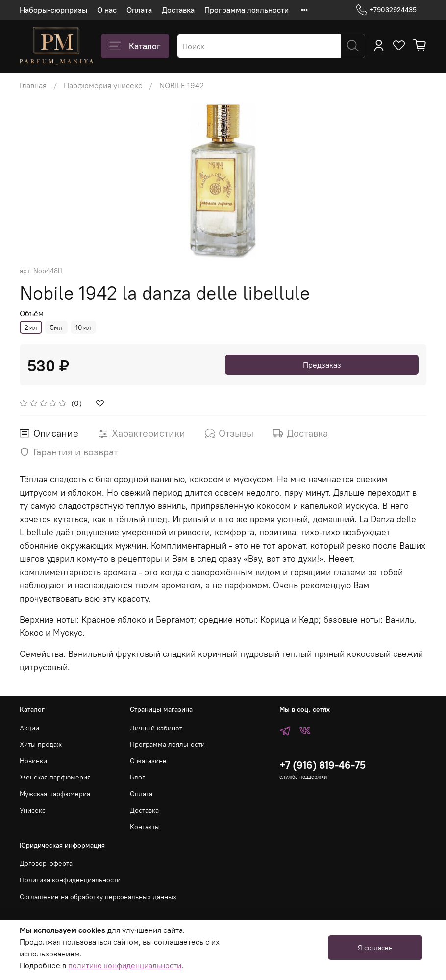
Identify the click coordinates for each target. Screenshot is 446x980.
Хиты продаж (41, 744)
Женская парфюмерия (55, 777)
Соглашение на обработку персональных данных (98, 897)
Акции (29, 728)
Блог (137, 777)
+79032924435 (386, 10)
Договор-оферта (46, 863)
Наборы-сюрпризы (53, 10)
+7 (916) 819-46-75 (322, 765)
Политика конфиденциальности (70, 880)
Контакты (145, 827)
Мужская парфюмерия (55, 794)
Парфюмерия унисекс (103, 85)
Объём (32, 314)
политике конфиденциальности (125, 965)
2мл (31, 327)
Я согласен (375, 948)
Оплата (139, 10)
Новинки (33, 761)
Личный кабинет (156, 728)
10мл (83, 327)
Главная (33, 85)
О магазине (148, 761)
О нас (107, 10)
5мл (56, 327)
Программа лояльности (247, 10)
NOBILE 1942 (182, 85)
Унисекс (33, 810)
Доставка (178, 10)
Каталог (135, 46)
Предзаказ (322, 365)
